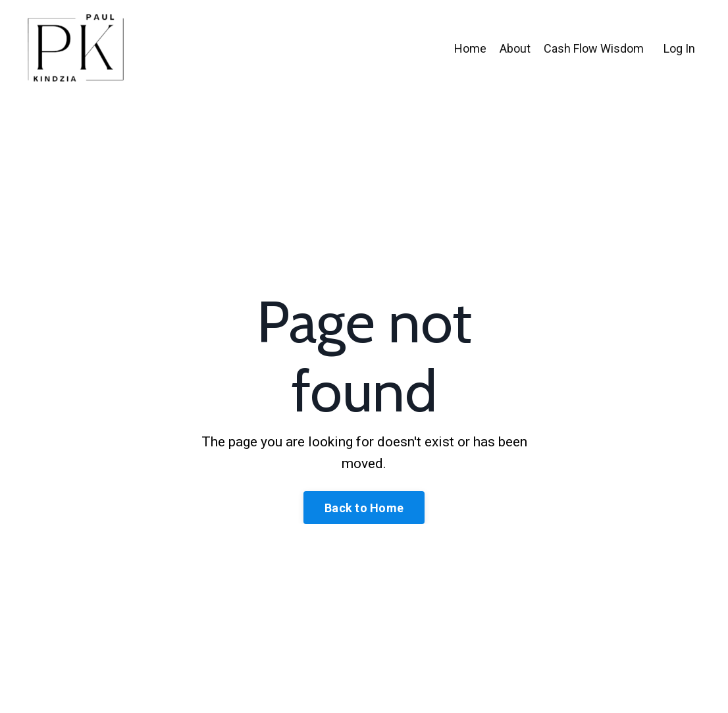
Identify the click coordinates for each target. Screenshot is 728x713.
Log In (679, 48)
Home (470, 48)
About (515, 48)
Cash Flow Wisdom (594, 48)
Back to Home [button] (364, 508)
